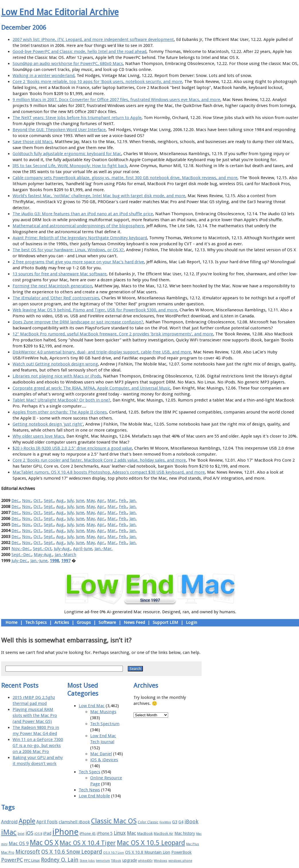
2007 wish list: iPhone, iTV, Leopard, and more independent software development (93, 39)
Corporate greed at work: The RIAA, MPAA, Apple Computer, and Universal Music (92, 388)
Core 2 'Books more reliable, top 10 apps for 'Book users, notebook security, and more (97, 82)
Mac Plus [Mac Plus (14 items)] (193, 844)
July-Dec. (20, 561)
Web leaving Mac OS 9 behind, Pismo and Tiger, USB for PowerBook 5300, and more (95, 310)
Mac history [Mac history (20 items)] (185, 833)
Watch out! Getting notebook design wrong (55, 364)
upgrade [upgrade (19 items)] (130, 860)
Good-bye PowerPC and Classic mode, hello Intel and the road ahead (79, 52)
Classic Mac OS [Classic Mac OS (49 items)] (114, 821)
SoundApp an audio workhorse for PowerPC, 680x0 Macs (68, 64)
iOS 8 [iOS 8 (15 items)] (38, 834)
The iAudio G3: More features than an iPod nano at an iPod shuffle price (83, 214)
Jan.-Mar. (104, 549)
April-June (83, 549)
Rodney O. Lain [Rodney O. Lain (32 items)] (60, 860)
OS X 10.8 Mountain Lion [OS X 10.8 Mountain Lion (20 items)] (148, 852)
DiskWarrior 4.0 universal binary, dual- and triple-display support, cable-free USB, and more (102, 352)
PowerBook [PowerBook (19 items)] (181, 852)
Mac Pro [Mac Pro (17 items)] (8, 852)
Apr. (101, 501)
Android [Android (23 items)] (9, 822)
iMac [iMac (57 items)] (9, 832)
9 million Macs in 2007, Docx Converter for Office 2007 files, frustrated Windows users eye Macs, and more (116, 100)
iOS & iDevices (104, 760)
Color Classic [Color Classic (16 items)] (148, 822)
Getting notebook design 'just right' (48, 424)
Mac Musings (103, 712)
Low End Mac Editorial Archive (60, 12)
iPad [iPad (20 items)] (47, 833)
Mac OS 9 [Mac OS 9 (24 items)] (19, 844)
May (91, 501)
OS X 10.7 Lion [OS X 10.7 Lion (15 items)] (114, 853)
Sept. (49, 501)
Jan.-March (65, 555)
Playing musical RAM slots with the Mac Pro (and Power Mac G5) (35, 715)
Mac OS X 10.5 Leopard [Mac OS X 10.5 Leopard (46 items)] (151, 843)
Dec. (16, 501)
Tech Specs (36, 622)
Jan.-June (39, 561)
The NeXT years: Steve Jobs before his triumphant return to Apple (77, 118)
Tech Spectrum (105, 724)
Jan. (133, 501)
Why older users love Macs (38, 436)
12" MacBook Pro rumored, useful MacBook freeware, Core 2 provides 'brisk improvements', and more (113, 334)
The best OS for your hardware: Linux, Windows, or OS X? (68, 250)
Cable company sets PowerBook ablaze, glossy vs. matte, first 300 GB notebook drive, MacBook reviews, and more (125, 178)
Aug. (60, 501)
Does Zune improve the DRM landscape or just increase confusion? (78, 322)
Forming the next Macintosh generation (52, 286)
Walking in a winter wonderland (44, 76)
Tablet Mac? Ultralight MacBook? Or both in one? (61, 400)
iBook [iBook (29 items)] (191, 821)
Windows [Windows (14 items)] (161, 861)
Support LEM (165, 622)
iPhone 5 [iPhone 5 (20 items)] (105, 833)
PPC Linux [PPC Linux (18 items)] (32, 860)
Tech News (89, 790)
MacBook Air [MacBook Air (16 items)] (164, 834)
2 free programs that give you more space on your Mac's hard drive (78, 262)
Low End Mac (92, 706)
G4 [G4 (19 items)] (181, 822)
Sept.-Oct (42, 549)
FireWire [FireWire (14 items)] (165, 822)
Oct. (38, 501)
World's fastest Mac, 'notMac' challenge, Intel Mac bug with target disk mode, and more (99, 196)
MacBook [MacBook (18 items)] (145, 834)
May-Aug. (43, 555)
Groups (84, 622)
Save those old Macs (33, 142)
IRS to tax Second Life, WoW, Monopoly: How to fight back (70, 166)
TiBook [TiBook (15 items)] (116, 861)
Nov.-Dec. (21, 549)
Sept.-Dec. (21, 555)
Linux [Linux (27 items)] (120, 833)
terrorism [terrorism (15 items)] (103, 861)
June (80, 501)
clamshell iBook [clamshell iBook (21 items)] (74, 822)
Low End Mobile (94, 796)
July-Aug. (62, 549)
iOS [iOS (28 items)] (29, 833)
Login (191, 622)
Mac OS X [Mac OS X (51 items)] (44, 843)
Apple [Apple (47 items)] (27, 821)
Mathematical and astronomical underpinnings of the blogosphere (78, 226)
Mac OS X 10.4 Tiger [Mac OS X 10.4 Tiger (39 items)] (88, 843)
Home (11, 622)
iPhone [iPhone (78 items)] (65, 832)
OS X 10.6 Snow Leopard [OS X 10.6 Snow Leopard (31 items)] (72, 852)
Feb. (123, 501)
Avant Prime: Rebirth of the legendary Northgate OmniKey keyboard (80, 238)
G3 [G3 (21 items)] (175, 822)
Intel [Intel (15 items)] (21, 834)
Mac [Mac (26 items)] (131, 833)
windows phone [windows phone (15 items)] (180, 861)
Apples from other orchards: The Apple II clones (60, 412)
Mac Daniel (101, 754)
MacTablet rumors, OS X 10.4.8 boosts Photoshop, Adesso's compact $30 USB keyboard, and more (109, 472)
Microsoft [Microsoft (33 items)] (28, 852)
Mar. (112, 501)
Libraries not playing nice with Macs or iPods (57, 376)
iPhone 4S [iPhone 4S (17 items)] (88, 834)
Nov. (27, 501)
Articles (62, 622)
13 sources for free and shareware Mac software (60, 274)
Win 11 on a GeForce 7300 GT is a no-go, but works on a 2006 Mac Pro (38, 746)
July (70, 501)
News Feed (134, 622)
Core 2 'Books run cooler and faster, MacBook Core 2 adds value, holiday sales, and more (99, 460)
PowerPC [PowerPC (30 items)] (12, 860)
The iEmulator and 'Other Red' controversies (56, 298)
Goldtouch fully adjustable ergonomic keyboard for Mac (67, 154)
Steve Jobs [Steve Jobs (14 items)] (87, 861)
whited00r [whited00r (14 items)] (145, 861)
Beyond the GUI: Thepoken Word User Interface (59, 130)
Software (107, 622)
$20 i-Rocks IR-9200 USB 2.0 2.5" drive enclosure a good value (72, 448)
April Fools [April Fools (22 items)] (47, 822)
